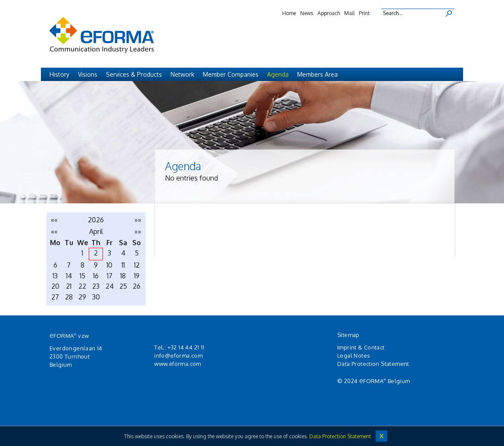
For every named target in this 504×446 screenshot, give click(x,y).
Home (289, 13)
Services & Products (134, 74)
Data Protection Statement (373, 364)
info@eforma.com (178, 356)
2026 (96, 220)
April (96, 231)
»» (138, 220)
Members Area (317, 74)
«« (54, 220)
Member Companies (231, 74)
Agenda (278, 74)
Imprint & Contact (361, 347)
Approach (329, 13)
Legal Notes (354, 356)
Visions (88, 74)
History (59, 74)
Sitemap (348, 335)
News (307, 13)
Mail (349, 13)
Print (364, 13)
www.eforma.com (177, 364)
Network (182, 74)
